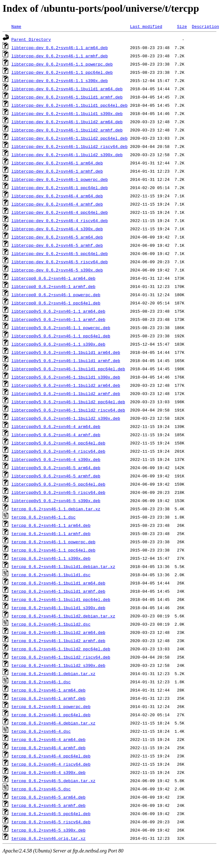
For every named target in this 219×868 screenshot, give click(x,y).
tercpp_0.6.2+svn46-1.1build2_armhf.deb (58, 641)
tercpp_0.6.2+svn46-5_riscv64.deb (51, 822)
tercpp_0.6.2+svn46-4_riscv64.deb (51, 764)
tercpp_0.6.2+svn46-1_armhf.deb (48, 698)
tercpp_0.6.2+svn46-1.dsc (41, 682)
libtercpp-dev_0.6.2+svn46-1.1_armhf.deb (60, 56)
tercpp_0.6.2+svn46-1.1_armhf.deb (51, 533)
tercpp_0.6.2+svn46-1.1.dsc (44, 517)
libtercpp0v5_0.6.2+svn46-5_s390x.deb (56, 501)
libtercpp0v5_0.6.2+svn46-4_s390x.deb (56, 459)
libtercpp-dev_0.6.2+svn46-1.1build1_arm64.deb (67, 89)
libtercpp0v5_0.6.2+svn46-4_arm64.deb (56, 426)
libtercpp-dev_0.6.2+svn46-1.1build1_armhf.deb (67, 97)
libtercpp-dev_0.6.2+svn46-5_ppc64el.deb (60, 253)
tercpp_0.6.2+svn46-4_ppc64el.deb (51, 756)
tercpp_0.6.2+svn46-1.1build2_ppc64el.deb (61, 649)
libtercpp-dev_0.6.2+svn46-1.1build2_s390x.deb (67, 155)
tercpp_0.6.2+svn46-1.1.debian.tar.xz (56, 509)
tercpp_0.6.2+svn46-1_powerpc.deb (51, 706)
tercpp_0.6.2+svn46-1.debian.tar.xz (53, 673)
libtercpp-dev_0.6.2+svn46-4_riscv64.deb (60, 220)
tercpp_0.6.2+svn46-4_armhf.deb (48, 748)
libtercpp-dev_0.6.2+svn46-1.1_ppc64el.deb (62, 72)
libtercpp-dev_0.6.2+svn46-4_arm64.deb (57, 196)
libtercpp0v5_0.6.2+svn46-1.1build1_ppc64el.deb (68, 369)
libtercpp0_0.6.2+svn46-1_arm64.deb (53, 278)
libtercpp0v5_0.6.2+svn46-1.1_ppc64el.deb (61, 336)
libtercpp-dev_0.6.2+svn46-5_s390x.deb (57, 270)
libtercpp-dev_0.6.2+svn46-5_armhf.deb (57, 245)
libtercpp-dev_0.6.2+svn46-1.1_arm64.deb (60, 48)
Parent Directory (31, 39)
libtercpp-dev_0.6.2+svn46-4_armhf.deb (57, 204)
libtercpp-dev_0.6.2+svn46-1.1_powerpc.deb (62, 64)
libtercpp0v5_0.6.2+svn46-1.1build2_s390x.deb (66, 418)
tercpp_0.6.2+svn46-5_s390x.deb (48, 830)
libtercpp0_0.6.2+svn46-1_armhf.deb (53, 286)
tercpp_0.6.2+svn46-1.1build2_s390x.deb (58, 665)
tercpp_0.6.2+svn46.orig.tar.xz (48, 838)
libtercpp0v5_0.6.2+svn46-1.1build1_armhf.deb (66, 361)
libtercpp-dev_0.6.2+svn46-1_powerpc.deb (60, 179)
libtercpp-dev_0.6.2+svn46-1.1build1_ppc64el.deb (70, 105)
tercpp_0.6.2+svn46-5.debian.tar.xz (53, 781)
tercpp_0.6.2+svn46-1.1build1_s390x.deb (58, 608)
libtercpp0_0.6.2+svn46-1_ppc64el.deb (56, 303)
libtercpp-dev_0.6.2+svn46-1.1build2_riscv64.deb (70, 146)
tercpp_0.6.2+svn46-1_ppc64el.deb (51, 715)
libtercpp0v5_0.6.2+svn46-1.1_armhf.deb (58, 319)
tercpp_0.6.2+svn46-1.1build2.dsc (51, 624)
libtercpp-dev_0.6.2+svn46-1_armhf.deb (57, 171)
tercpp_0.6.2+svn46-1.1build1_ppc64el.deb (61, 599)
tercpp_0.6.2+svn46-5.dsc (41, 789)
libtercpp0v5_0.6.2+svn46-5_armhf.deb (56, 476)
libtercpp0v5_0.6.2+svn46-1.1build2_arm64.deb (66, 385)
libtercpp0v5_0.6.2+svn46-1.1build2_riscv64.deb (68, 410)
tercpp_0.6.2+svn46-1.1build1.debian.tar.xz (63, 566)
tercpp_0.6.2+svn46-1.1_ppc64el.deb (53, 550)
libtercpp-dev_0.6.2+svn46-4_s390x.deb (57, 229)
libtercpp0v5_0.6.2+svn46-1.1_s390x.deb (58, 344)
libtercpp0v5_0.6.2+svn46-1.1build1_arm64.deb (66, 352)
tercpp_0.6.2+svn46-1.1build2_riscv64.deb (61, 657)
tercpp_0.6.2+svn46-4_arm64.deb (48, 739)
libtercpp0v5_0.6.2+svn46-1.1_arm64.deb (58, 311)
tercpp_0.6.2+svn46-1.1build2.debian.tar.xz (63, 616)
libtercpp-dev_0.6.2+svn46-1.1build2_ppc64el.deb (70, 138)
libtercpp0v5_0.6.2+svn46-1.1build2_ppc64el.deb (68, 402)
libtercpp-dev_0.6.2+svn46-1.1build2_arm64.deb (67, 122)
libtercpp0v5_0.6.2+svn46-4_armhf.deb (56, 435)
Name (16, 26)
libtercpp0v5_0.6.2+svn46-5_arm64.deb (56, 468)
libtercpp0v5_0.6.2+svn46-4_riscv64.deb (58, 451)
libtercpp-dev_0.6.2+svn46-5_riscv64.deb (60, 262)
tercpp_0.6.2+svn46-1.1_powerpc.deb (53, 542)
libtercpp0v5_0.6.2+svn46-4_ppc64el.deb (58, 443)
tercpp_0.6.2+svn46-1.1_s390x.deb (51, 558)
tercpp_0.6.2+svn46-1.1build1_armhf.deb (58, 591)
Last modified (146, 26)
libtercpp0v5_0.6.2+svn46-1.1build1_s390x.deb (66, 377)
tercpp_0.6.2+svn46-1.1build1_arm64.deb (58, 583)
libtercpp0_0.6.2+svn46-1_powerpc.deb (56, 295)
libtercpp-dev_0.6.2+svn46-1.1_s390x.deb (60, 80)
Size (182, 26)
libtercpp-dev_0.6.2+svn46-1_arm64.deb (57, 163)
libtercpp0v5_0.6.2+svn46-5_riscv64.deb (58, 492)
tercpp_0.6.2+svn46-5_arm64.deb (48, 797)
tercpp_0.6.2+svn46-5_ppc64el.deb (51, 814)
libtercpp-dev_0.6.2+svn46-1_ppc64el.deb (60, 188)
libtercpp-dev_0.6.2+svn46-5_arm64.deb (57, 237)
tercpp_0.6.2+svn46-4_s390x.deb (48, 772)
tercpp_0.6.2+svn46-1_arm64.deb (48, 690)
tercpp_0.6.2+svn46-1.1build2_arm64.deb (58, 632)
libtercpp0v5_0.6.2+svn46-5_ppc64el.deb (58, 484)
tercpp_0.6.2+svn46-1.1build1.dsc (51, 575)
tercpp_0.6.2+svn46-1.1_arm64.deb (51, 525)
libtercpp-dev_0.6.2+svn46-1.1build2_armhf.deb (67, 130)
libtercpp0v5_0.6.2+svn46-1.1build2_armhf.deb (66, 393)
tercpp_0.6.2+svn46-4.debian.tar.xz (53, 723)
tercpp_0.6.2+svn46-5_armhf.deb (48, 805)
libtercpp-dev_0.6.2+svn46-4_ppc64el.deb (60, 212)
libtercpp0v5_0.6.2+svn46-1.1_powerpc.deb (61, 328)
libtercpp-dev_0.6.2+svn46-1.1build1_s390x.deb (67, 113)
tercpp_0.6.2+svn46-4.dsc (41, 731)
